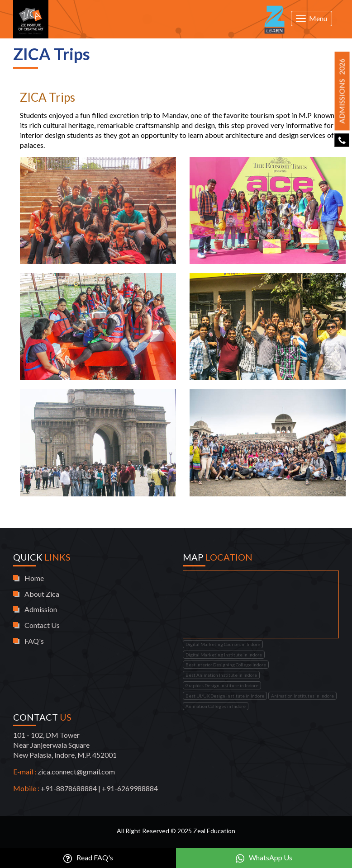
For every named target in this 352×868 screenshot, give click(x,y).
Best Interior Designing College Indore (226, 665)
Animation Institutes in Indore (302, 696)
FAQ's (34, 641)
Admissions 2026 (342, 91)
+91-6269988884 (130, 788)
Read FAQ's (88, 858)
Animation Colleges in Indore (216, 706)
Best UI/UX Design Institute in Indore (225, 696)
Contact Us (42, 625)
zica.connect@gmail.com (76, 771)
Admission (41, 609)
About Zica (42, 594)
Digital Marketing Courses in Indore (223, 644)
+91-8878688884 (69, 788)
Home (34, 578)
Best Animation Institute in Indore (221, 675)
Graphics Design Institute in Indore (222, 685)
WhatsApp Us (264, 858)
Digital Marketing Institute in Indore (224, 655)
